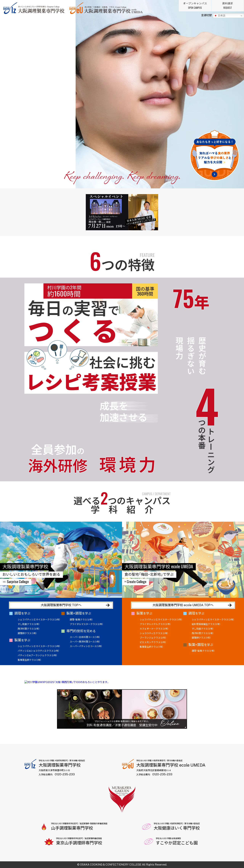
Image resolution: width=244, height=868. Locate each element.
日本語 (220, 16)
